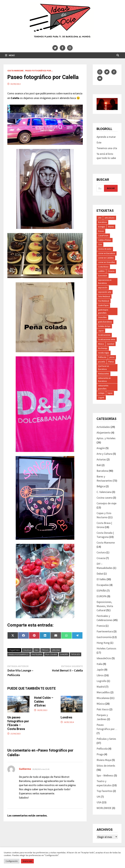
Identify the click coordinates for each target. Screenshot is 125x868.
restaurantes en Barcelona (104, 380)
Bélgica (101, 486)
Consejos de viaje (106, 503)
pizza (112, 357)
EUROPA (102, 596)
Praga (100, 754)
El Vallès (101, 579)
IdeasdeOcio (104, 658)
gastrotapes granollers (103, 311)
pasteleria (37, 654)
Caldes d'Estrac (105, 240)
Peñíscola (102, 357)
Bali (99, 465)
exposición (103, 288)
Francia (101, 626)
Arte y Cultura (104, 454)
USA (99, 802)
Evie (99, 142)
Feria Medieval (104, 296)
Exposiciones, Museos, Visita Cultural (105, 606)
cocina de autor (105, 249)
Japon (101, 331)
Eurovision (103, 276)
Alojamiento (104, 433)
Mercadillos (103, 692)
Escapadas (103, 585)
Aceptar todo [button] (27, 861)
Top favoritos (104, 791)
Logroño (102, 681)
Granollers (102, 317)
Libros (100, 675)
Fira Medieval (104, 301)
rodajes (101, 393)
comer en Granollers (107, 262)
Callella (27, 650)
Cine (100, 244)
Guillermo (25, 769)
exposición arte (105, 292)
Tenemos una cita (107, 148)
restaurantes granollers (103, 387)
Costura (101, 552)
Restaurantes (104, 374)
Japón (100, 670)
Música (101, 344)
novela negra (104, 353)
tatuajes (76, 654)
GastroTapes (103, 305)
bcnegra (102, 227)
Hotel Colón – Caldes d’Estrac (44, 702)
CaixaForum (103, 236)
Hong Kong (103, 643)
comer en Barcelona (107, 253)
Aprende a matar (106, 137)
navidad (111, 344)
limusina (56, 650)
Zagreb (101, 398)
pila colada (51, 654)
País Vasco (103, 709)
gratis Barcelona (105, 322)
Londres (66, 717)
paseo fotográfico (19, 654)
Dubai (100, 574)
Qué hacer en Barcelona (104, 368)
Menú (10, 55)
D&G (37, 650)
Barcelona (102, 222)
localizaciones (104, 335)
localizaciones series (107, 339)
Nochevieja (103, 348)
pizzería (102, 362)
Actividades (103, 427)
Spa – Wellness (105, 775)
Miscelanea (103, 698)
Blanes (111, 227)
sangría (64, 654)
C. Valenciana (104, 492)
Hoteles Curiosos (106, 648)
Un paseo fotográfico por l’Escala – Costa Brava (18, 723)
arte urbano (110, 218)
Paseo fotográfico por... (39, 71)
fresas (45, 650)
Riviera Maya (104, 760)
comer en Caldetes (106, 258)
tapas (110, 393)
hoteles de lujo (104, 326)
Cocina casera (104, 498)
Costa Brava (103, 267)
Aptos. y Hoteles (106, 438)
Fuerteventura (105, 631)
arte (100, 218)
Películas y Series (106, 739)
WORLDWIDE (104, 808)
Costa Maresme (15, 71)
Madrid (101, 687)
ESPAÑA (101, 591)
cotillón (101, 271)
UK (98, 797)
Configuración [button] (12, 861)
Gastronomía (104, 637)
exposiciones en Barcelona (105, 282)
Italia (100, 664)
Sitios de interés (106, 766)
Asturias (101, 459)
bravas (101, 231)
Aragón (101, 448)
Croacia (111, 271)
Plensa (111, 362)
